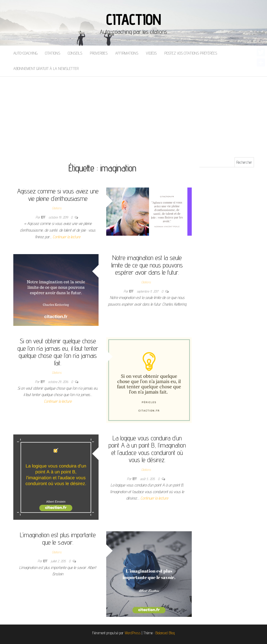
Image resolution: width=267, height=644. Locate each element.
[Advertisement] (133, 115)
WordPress (133, 633)
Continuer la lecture (67, 237)
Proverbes (99, 53)
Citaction (133, 19)
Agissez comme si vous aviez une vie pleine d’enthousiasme (58, 195)
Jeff (44, 217)
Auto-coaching (25, 53)
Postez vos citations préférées (191, 53)
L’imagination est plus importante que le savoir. (58, 538)
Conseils (75, 53)
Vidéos (151, 53)
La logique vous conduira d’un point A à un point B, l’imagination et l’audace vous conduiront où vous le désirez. (147, 449)
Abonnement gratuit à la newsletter (46, 69)
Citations (53, 53)
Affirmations (127, 53)
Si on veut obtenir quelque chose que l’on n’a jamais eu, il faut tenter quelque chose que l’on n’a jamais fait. (58, 352)
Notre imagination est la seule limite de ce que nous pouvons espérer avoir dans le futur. (147, 265)
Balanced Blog (165, 633)
